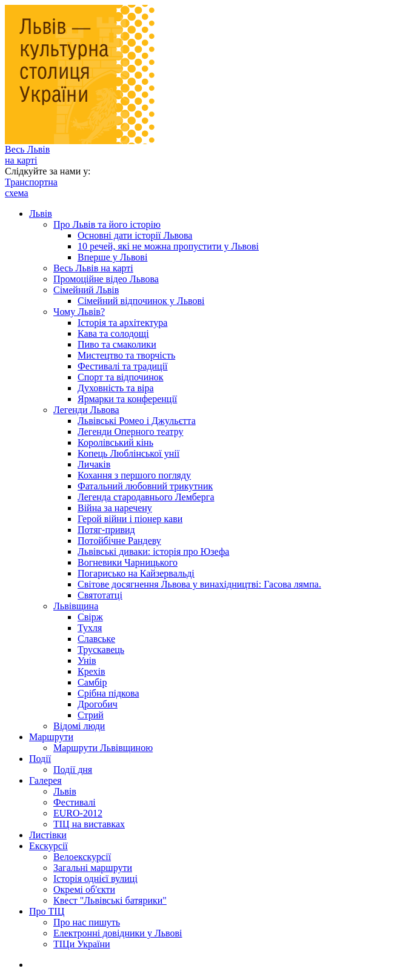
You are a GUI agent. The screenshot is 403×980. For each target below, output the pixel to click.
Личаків (94, 464)
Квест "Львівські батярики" (110, 900)
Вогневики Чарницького (128, 562)
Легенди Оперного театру (130, 432)
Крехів (92, 671)
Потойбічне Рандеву (119, 541)
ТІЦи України (82, 944)
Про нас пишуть (87, 922)
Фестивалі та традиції (123, 366)
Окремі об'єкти (84, 889)
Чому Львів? (79, 312)
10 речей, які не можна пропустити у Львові (168, 246)
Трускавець (101, 650)
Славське (96, 639)
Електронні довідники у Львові (118, 933)
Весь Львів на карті (27, 155)
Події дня (73, 770)
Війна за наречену (115, 508)
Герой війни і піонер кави (130, 519)
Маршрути (51, 737)
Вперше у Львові (112, 257)
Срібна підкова (108, 693)
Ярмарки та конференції (127, 399)
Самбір (92, 682)
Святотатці (100, 595)
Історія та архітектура (122, 323)
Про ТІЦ (47, 911)
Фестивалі (75, 802)
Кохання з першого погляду (134, 475)
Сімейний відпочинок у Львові (141, 301)
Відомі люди (79, 726)
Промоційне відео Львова (106, 279)
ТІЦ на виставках (89, 824)
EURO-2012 (78, 813)
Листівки (48, 835)
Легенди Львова (86, 410)
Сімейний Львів (86, 290)
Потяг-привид (106, 530)
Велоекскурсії (82, 857)
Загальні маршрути (93, 868)
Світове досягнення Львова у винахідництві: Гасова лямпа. (199, 584)
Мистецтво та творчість (126, 355)
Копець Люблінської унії (128, 453)
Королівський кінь (115, 442)
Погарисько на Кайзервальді (136, 573)
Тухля (90, 628)
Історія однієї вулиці (95, 879)
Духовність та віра (116, 388)
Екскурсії (48, 846)
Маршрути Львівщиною (103, 748)
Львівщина (76, 606)
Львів (41, 214)
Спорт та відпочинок (121, 377)
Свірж (90, 617)
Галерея (45, 780)
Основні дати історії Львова (135, 235)
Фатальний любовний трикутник (145, 486)
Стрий (91, 715)
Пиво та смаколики (117, 344)
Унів (87, 661)
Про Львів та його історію (107, 224)
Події (40, 759)
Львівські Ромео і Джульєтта (137, 421)
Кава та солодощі (113, 333)
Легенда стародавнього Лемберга (146, 497)
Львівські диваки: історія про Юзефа (153, 551)
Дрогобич (98, 704)
